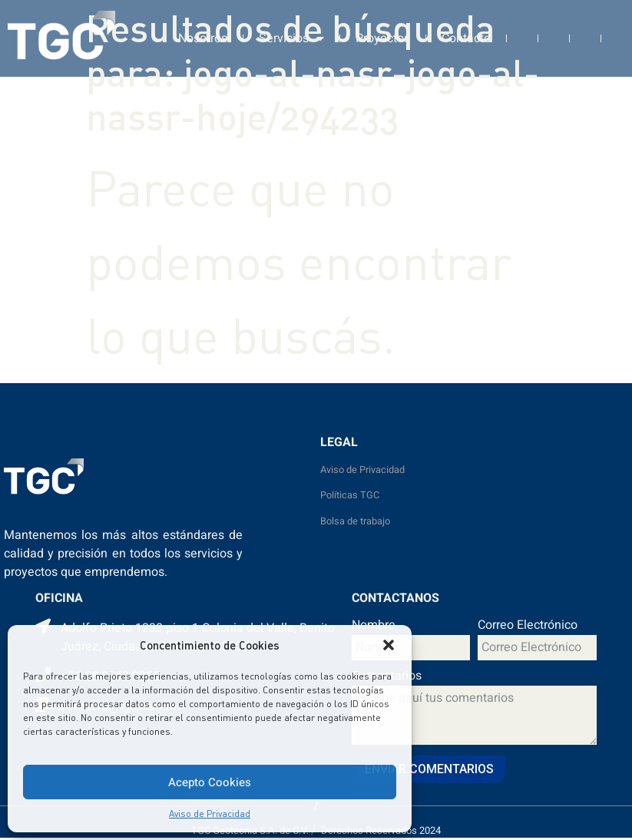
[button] (389, 645)
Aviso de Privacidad (210, 814)
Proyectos (383, 34)
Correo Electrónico (528, 627)
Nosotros (203, 34)
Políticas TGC (350, 495)
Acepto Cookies (210, 782)
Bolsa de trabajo (355, 521)
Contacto (466, 34)
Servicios (291, 34)
